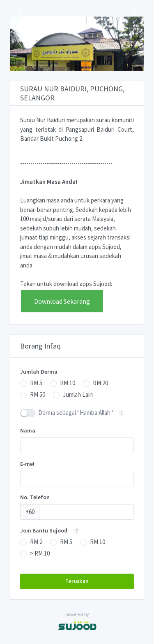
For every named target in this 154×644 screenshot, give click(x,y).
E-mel (27, 464)
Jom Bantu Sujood (53, 530)
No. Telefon (35, 497)
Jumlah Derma (39, 372)
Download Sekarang (62, 301)
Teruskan (77, 581)
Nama (28, 430)
